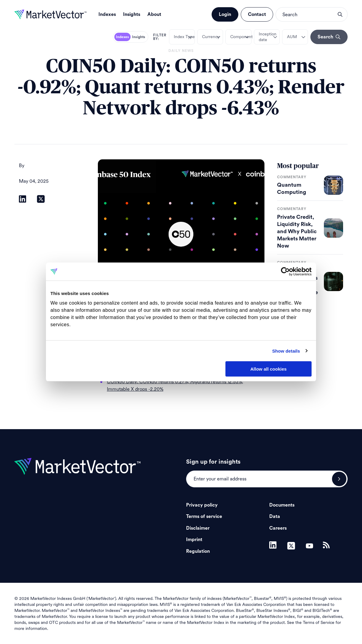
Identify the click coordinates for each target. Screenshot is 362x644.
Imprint (194, 540)
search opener (340, 14)
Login (225, 14)
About (154, 14)
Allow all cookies (268, 369)
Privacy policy (202, 505)
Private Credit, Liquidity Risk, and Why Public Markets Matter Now (297, 231)
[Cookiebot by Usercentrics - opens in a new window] (285, 272)
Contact (257, 14)
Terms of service (204, 516)
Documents (282, 505)
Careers (278, 528)
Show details (286, 351)
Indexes (107, 14)
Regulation (198, 551)
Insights (132, 14)
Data (275, 516)
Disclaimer (198, 528)
